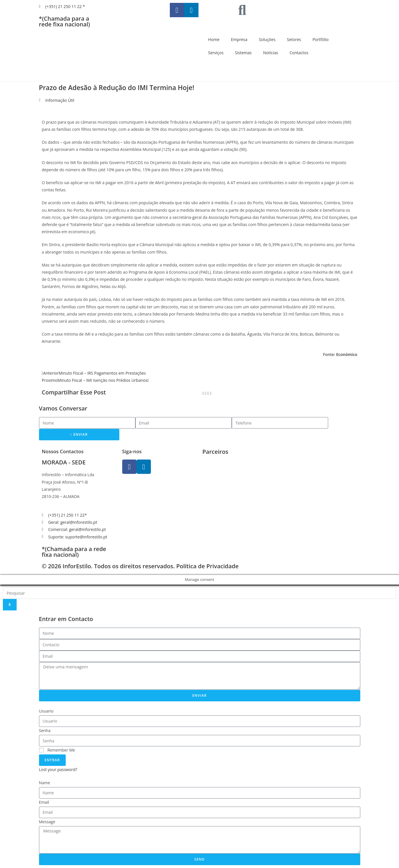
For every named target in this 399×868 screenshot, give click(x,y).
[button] (203, 393)
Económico (347, 354)
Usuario (46, 711)
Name (45, 783)
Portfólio (321, 39)
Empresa (239, 39)
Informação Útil (60, 100)
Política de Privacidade (207, 566)
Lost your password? (58, 769)
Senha (45, 730)
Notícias (270, 53)
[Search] (10, 605)
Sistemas (243, 53)
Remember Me (57, 750)
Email (44, 802)
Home (214, 39)
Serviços (216, 53)
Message (47, 822)
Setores (294, 39)
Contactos (299, 53)
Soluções (267, 39)
